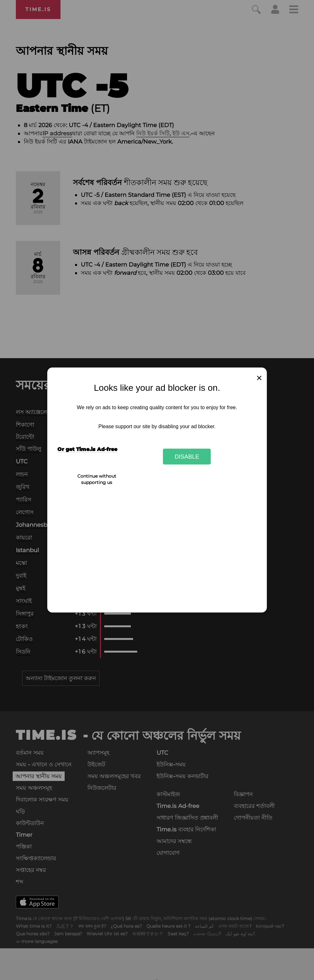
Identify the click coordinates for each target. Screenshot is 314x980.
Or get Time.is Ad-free (87, 449)
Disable (187, 456)
